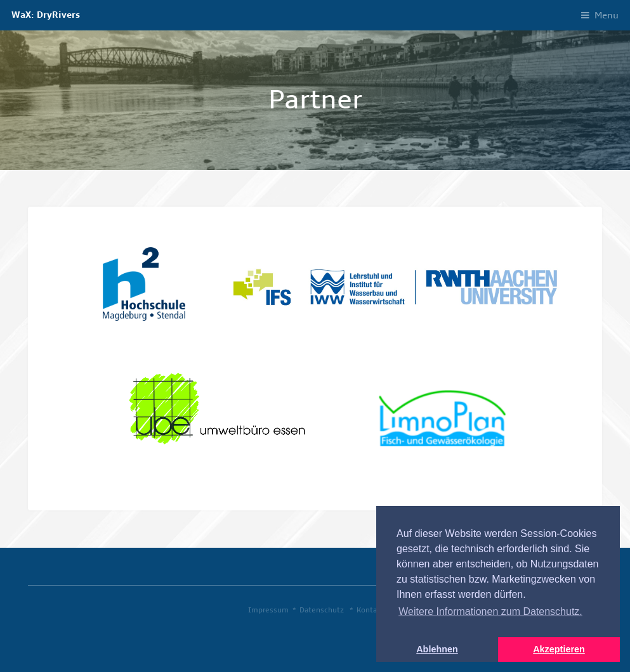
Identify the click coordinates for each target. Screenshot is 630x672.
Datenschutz (322, 610)
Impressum (268, 610)
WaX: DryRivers (46, 15)
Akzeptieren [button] (559, 649)
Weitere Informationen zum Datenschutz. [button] (490, 611)
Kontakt (370, 610)
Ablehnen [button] (437, 649)
